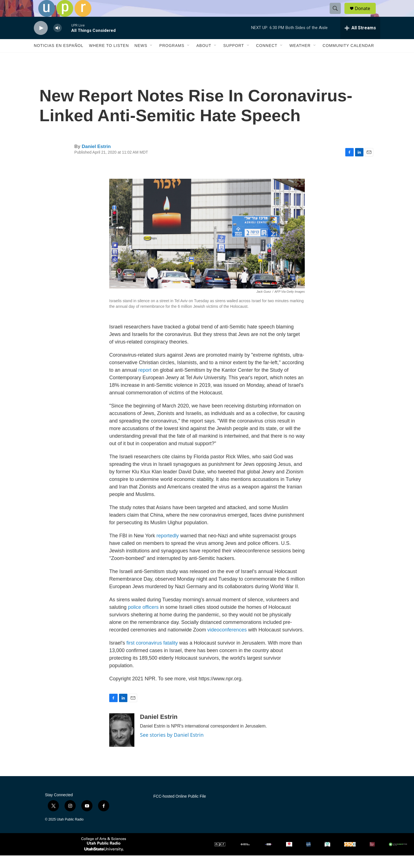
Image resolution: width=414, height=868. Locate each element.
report (145, 383)
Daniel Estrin (96, 159)
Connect (267, 58)
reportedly (168, 548)
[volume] (58, 41)
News (141, 58)
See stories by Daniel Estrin (172, 747)
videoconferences (227, 642)
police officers (143, 620)
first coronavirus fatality (152, 655)
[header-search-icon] (338, 15)
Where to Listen (109, 58)
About (204, 58)
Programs (172, 58)
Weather (300, 58)
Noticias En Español (59, 58)
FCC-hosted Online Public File (180, 809)
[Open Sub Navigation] (151, 58)
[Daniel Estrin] (122, 743)
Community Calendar (348, 58)
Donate (366, 15)
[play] (41, 41)
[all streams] (360, 40)
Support (234, 58)
